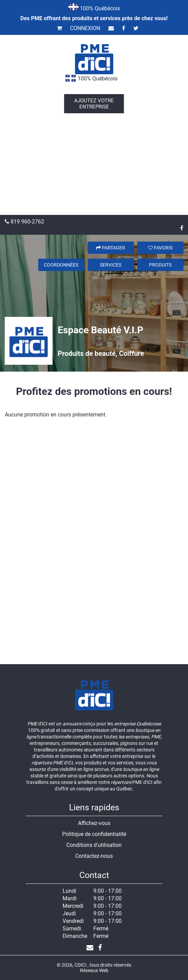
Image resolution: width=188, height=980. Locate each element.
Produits (160, 265)
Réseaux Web (94, 970)
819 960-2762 (24, 222)
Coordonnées (61, 265)
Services (111, 265)
